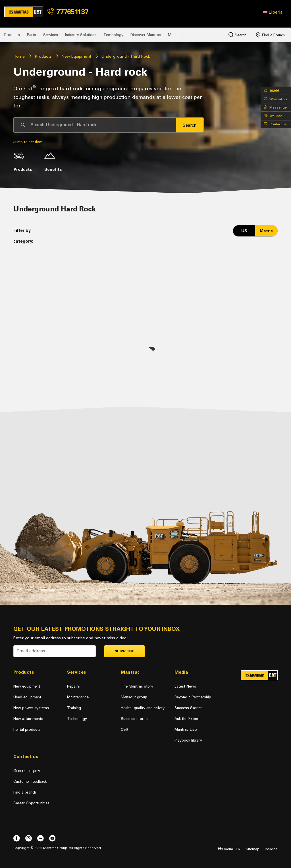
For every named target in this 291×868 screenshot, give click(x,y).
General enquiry (27, 771)
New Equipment (76, 56)
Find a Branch (270, 35)
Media (173, 35)
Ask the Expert (187, 719)
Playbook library (188, 740)
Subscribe (124, 651)
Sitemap (253, 849)
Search (237, 35)
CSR (124, 729)
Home (19, 56)
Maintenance (78, 697)
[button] (273, 12)
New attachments (28, 719)
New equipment (27, 686)
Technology (113, 35)
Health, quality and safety (143, 708)
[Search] (95, 125)
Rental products (27, 729)
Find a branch (25, 792)
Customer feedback (30, 781)
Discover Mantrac (146, 35)
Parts (32, 35)
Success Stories (189, 708)
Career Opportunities (31, 803)
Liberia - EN (229, 849)
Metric (266, 231)
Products (12, 35)
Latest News (185, 686)
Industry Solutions (81, 35)
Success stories (135, 719)
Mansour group (134, 697)
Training (74, 708)
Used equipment (27, 697)
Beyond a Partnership (193, 697)
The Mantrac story (137, 686)
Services (51, 35)
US (244, 231)
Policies (271, 849)
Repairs (73, 686)
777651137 (68, 12)
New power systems (31, 708)
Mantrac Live (186, 729)
